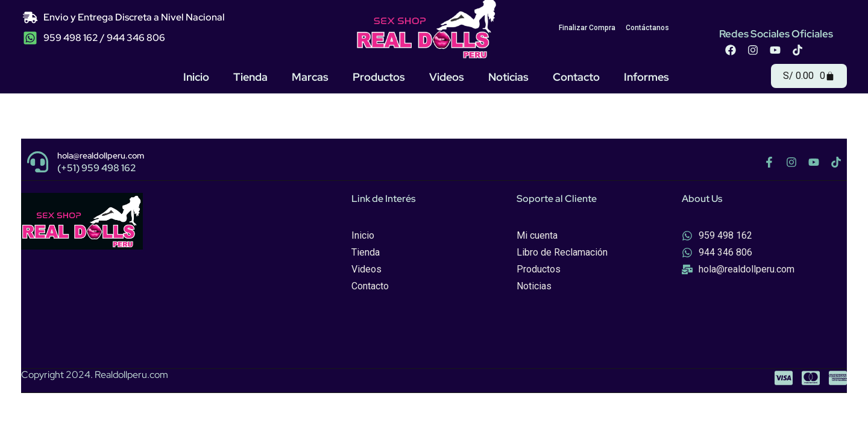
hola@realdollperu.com (101, 156)
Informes (646, 77)
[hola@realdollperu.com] (38, 162)
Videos (447, 77)
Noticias (508, 77)
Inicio (196, 77)
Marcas (310, 77)
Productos (379, 77)
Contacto (576, 77)
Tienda (250, 77)
